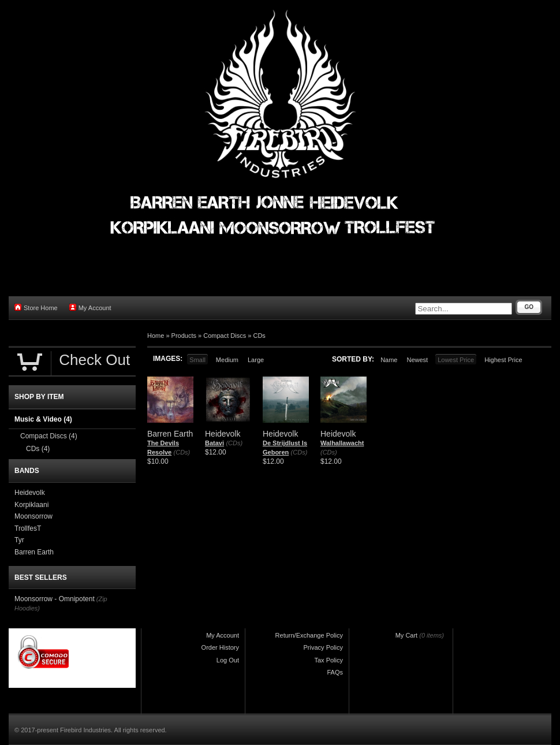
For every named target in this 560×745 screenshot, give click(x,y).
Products (184, 336)
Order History (220, 647)
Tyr (19, 540)
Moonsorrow (33, 516)
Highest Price (503, 360)
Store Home (36, 308)
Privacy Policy (323, 647)
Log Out (228, 660)
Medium (227, 360)
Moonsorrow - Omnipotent (55, 599)
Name (389, 360)
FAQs (335, 672)
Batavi (214, 443)
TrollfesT (28, 528)
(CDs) (182, 452)
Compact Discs (225, 336)
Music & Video (43, 419)
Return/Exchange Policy (309, 635)
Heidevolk (30, 493)
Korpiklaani (31, 505)
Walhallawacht (342, 443)
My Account (90, 308)
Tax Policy (328, 660)
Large (256, 360)
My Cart (407, 635)
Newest (417, 360)
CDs (259, 336)
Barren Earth (34, 552)
